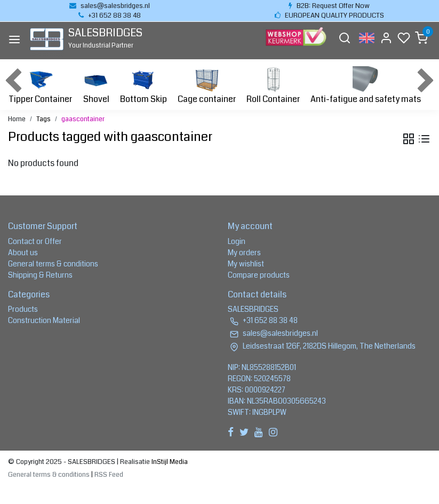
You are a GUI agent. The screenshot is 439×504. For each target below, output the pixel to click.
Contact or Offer (35, 241)
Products (23, 309)
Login (237, 241)
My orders (244, 253)
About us (23, 253)
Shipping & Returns (40, 275)
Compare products (259, 275)
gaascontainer (83, 119)
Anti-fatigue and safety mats (366, 86)
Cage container (207, 86)
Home (17, 119)
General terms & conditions (53, 264)
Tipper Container (40, 86)
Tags (43, 119)
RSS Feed (109, 475)
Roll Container (273, 86)
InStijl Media (169, 462)
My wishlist (246, 264)
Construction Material (44, 320)
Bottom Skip (143, 86)
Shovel (96, 86)
